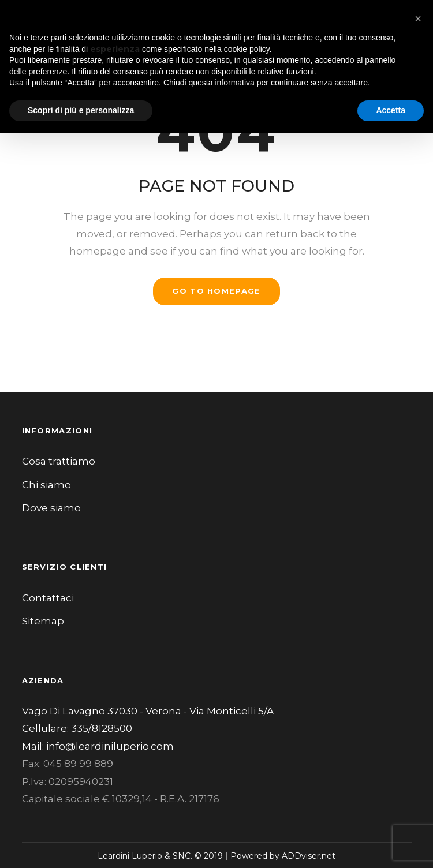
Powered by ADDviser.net (283, 856)
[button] (418, 18)
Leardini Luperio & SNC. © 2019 (160, 856)
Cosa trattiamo (59, 461)
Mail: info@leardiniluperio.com (98, 746)
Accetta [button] (391, 110)
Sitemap (43, 621)
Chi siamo (46, 485)
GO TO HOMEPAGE (216, 291)
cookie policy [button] (247, 49)
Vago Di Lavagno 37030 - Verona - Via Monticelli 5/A (148, 711)
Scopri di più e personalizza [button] (81, 110)
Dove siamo (51, 508)
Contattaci (48, 598)
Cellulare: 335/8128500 (77, 728)
